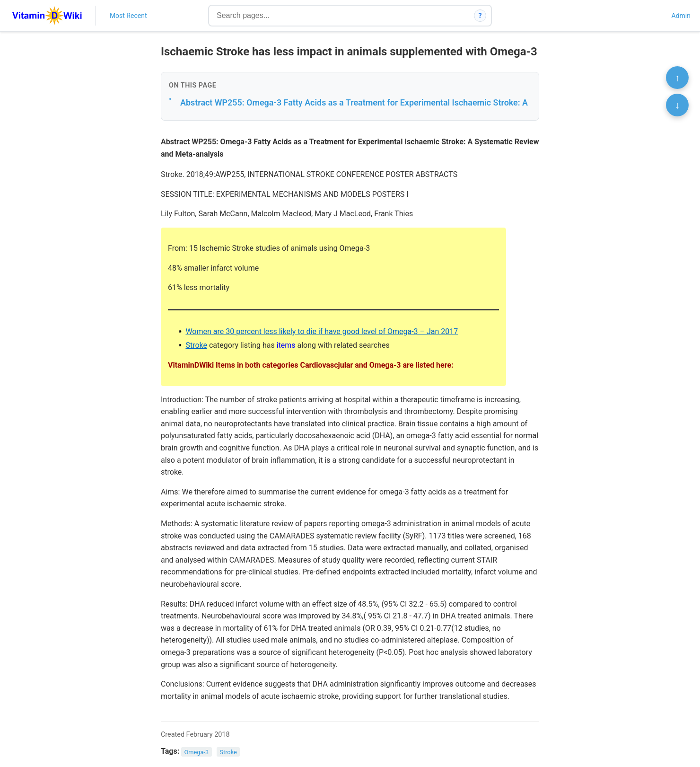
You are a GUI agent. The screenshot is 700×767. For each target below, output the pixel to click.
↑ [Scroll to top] (677, 78)
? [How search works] (480, 16)
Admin (681, 16)
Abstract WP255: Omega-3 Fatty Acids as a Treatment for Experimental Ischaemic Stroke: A (354, 102)
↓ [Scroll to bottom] (677, 105)
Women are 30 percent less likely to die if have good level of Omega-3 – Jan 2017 (322, 331)
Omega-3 (197, 752)
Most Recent (128, 16)
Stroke (196, 345)
